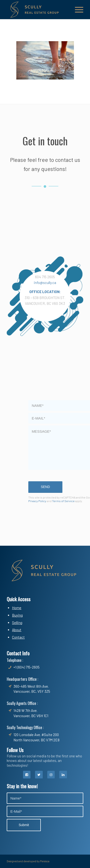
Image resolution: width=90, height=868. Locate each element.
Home (17, 608)
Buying (17, 615)
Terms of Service (63, 501)
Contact (18, 637)
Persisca (45, 861)
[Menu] (77, 10)
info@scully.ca (45, 283)
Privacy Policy (37, 501)
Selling (17, 623)
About (17, 630)
